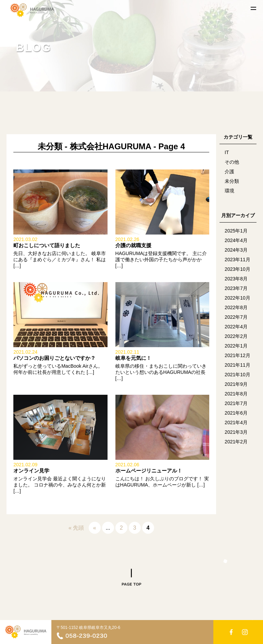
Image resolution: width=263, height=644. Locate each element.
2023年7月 (236, 288)
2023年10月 (237, 269)
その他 (232, 162)
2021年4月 (236, 422)
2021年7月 (236, 403)
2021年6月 (236, 413)
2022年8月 (236, 307)
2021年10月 (237, 375)
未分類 (232, 181)
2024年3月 (236, 250)
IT (227, 152)
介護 (229, 172)
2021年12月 (237, 355)
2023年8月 (236, 279)
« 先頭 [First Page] (76, 528)
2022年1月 (236, 346)
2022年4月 (236, 327)
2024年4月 (236, 240)
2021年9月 (236, 384)
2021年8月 (236, 394)
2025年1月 (236, 231)
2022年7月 (236, 317)
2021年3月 (236, 432)
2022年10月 (237, 298)
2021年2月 (236, 442)
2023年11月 (237, 260)
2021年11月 (237, 365)
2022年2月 (236, 336)
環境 (229, 191)
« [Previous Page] (95, 528)
